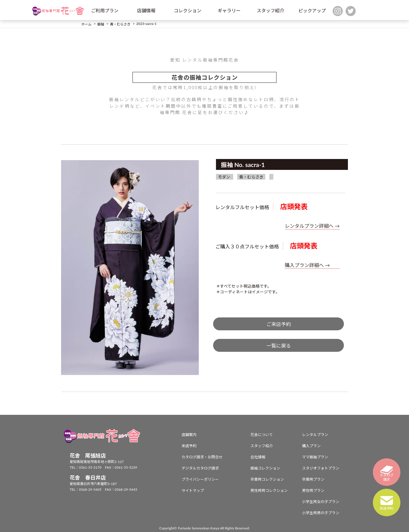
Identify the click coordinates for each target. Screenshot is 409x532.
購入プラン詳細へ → (307, 265)
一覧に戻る (279, 346)
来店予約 (189, 446)
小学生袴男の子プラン (321, 513)
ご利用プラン (105, 10)
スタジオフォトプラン (321, 468)
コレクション (188, 10)
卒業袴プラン (313, 479)
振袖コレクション (265, 468)
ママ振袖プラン (315, 457)
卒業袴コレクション (267, 479)
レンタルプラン (315, 435)
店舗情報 (146, 10)
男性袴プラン (313, 490)
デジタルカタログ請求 (200, 468)
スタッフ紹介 (270, 10)
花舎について (262, 435)
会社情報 (258, 457)
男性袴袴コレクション (269, 490)
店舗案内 (189, 435)
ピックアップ (312, 10)
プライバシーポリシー (200, 479)
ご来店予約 (279, 324)
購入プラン (311, 446)
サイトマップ (193, 490)
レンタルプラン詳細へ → (312, 226)
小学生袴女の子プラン (321, 502)
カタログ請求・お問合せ (202, 457)
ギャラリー (229, 10)
